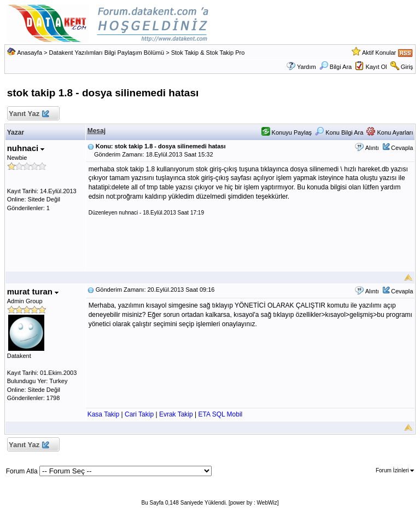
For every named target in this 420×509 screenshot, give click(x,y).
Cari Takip (139, 414)
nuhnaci (26, 148)
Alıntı (372, 148)
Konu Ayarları (390, 132)
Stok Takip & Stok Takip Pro (208, 53)
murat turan (33, 291)
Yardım (307, 67)
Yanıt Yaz (29, 114)
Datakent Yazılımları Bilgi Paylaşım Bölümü (107, 53)
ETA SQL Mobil (221, 414)
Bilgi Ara (336, 67)
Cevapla (402, 148)
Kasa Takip (103, 414)
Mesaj (97, 131)
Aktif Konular (379, 53)
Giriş (407, 67)
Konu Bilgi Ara (339, 132)
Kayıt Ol (376, 67)
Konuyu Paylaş (287, 132)
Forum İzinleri (395, 470)
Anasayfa (30, 53)
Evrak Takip (176, 414)
